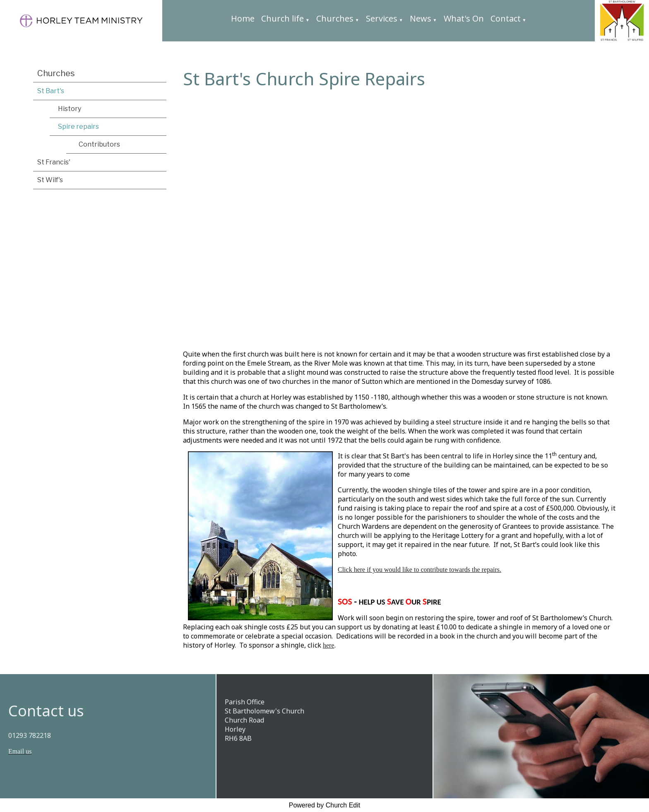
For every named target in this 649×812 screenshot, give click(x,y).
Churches (335, 18)
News (421, 18)
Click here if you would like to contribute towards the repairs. (419, 570)
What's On (464, 18)
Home (243, 18)
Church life (282, 18)
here (329, 646)
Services (382, 18)
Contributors (99, 144)
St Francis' (54, 162)
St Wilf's (50, 180)
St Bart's (51, 91)
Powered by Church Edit (325, 805)
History (70, 109)
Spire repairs (78, 126)
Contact (506, 18)
